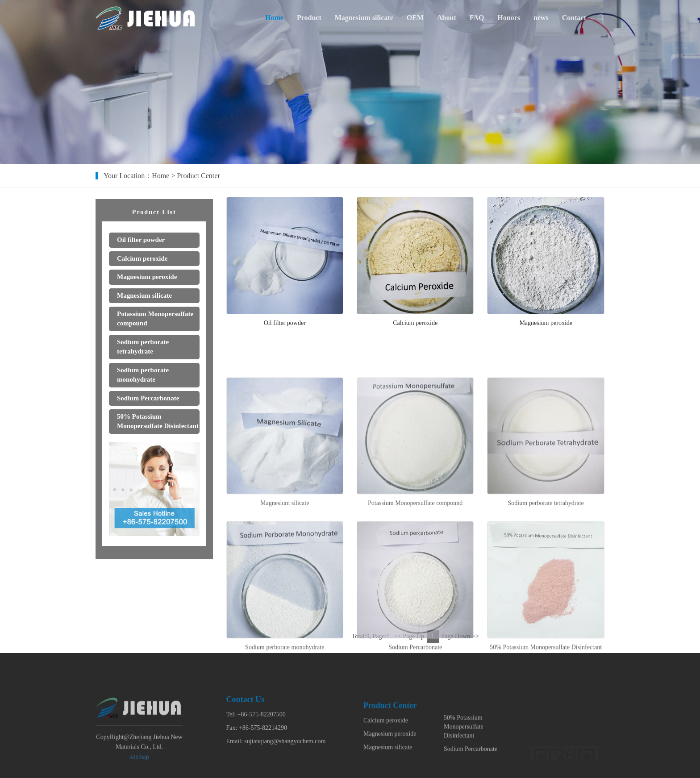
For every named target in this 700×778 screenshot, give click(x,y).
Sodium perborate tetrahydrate (546, 537)
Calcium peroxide (415, 323)
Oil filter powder (285, 323)
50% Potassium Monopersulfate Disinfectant (464, 746)
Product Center (200, 176)
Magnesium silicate (285, 537)
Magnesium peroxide (546, 323)
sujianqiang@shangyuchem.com (285, 754)
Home (163, 176)
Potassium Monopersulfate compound (415, 537)
